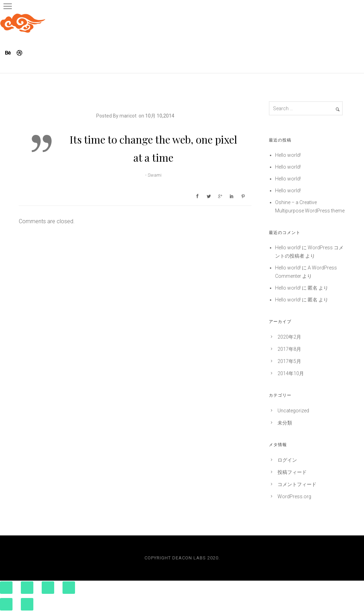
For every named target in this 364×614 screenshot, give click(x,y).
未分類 (285, 423)
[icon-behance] (10, 53)
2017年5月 (289, 361)
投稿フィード (292, 472)
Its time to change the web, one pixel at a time (153, 148)
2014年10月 (291, 373)
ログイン (287, 460)
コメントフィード (297, 484)
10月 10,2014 (160, 116)
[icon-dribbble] (20, 53)
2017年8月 (289, 349)
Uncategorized (293, 411)
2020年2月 (289, 337)
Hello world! (288, 155)
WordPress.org (294, 496)
